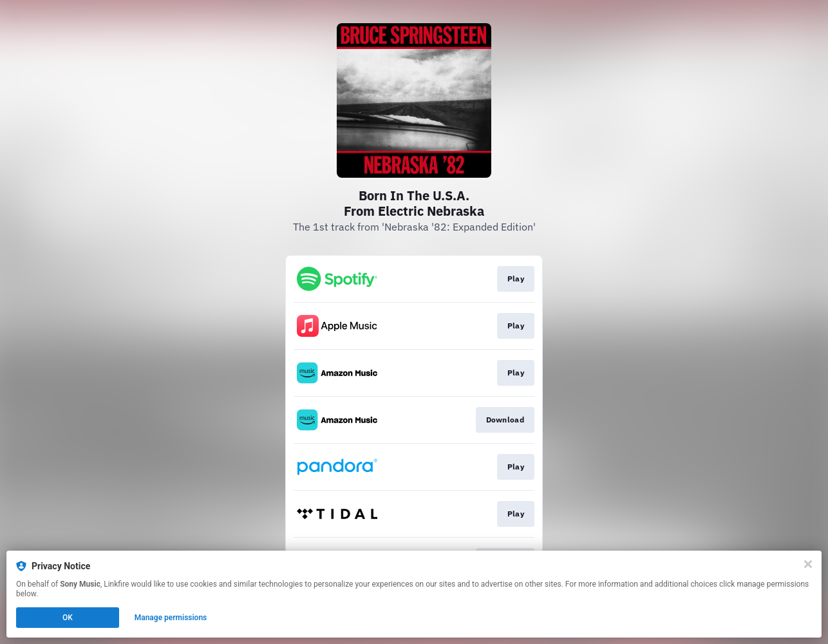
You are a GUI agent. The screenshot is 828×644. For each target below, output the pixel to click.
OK (68, 618)
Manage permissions (171, 618)
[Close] (808, 564)
